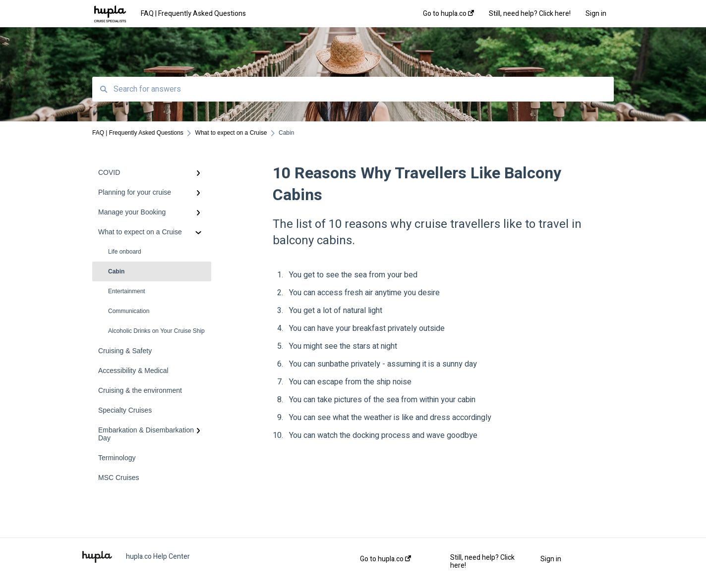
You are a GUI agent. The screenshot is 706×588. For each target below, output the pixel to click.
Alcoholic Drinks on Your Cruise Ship (156, 331)
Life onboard (125, 252)
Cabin (116, 271)
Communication (129, 311)
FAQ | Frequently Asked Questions (193, 14)
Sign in (551, 559)
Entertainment (127, 291)
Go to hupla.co (385, 559)
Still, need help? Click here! (482, 562)
